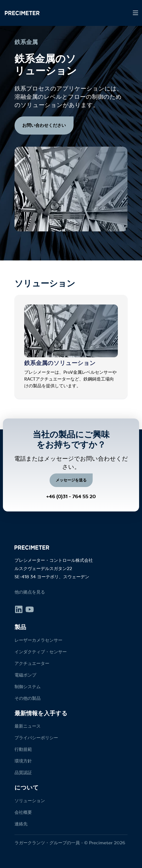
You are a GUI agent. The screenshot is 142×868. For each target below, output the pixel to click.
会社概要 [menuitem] (23, 812)
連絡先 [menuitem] (21, 824)
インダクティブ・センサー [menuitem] (41, 652)
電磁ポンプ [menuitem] (25, 675)
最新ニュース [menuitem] (28, 726)
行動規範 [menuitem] (23, 749)
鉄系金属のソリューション (60, 363)
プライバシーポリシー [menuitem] (36, 738)
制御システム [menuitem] (28, 687)
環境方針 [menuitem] (23, 761)
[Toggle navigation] (135, 13)
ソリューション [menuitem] (30, 801)
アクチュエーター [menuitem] (32, 663)
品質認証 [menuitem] (23, 773)
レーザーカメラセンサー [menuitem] (38, 640)
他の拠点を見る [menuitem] (30, 592)
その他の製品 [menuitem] (28, 698)
